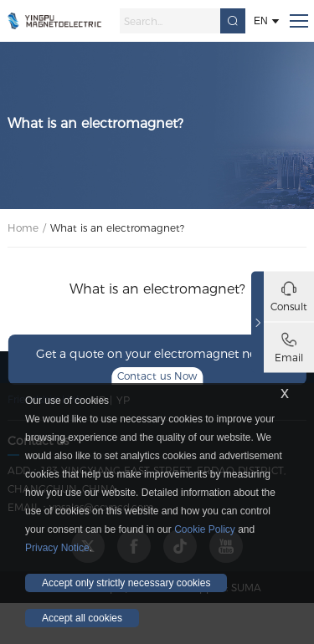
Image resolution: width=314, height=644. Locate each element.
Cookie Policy (205, 529)
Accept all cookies (82, 618)
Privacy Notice (57, 548)
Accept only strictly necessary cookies (126, 583)
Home (23, 228)
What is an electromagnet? (117, 228)
